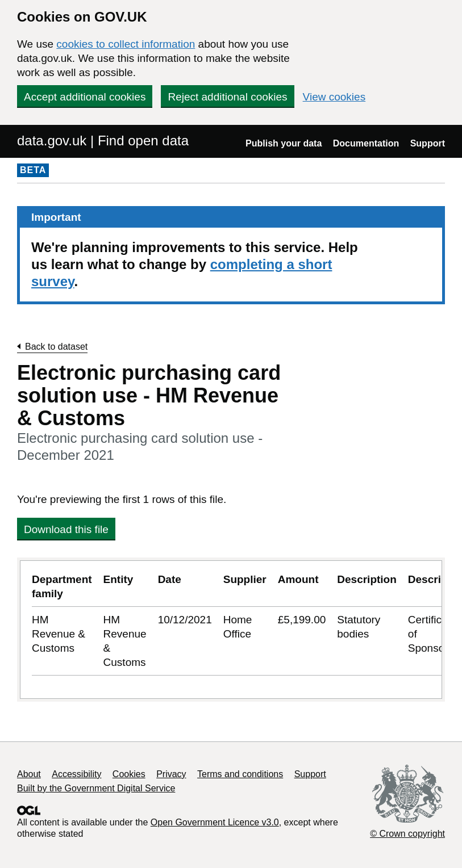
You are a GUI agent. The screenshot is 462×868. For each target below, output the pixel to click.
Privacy (171, 774)
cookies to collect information (126, 44)
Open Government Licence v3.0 (215, 822)
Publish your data (284, 143)
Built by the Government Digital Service (96, 788)
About (29, 774)
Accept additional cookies (85, 97)
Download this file (66, 529)
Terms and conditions (240, 774)
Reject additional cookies (227, 97)
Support (428, 143)
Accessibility (76, 774)
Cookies (129, 774)
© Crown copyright (407, 834)
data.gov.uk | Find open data (103, 141)
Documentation (366, 143)
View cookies (334, 97)
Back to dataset (56, 347)
